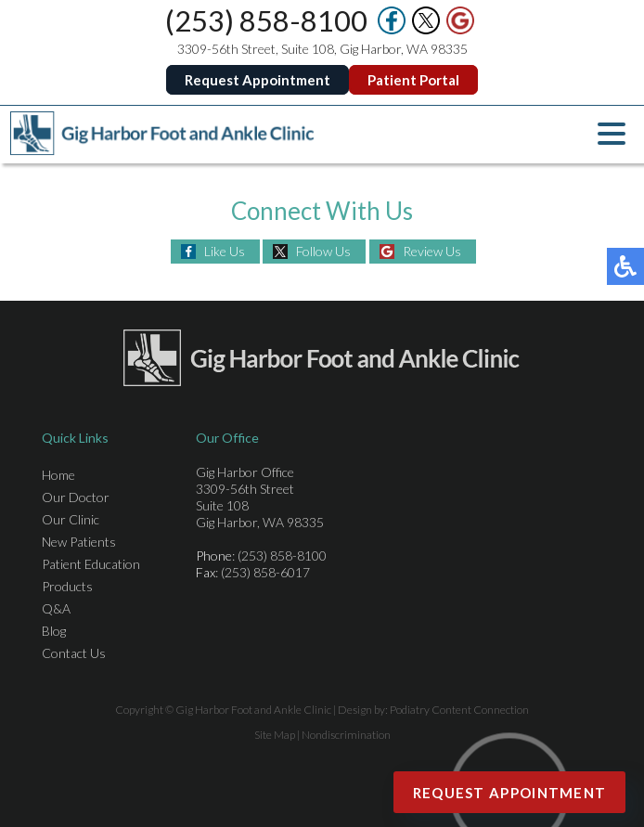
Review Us (432, 251)
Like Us (225, 251)
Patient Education (91, 564)
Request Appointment (258, 80)
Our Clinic (71, 519)
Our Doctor (76, 497)
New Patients (79, 542)
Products (67, 586)
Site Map (275, 735)
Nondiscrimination (346, 735)
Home (58, 475)
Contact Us (74, 653)
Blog (54, 631)
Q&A (56, 608)
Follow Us (323, 251)
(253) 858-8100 (266, 20)
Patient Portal (413, 80)
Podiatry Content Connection (459, 710)
